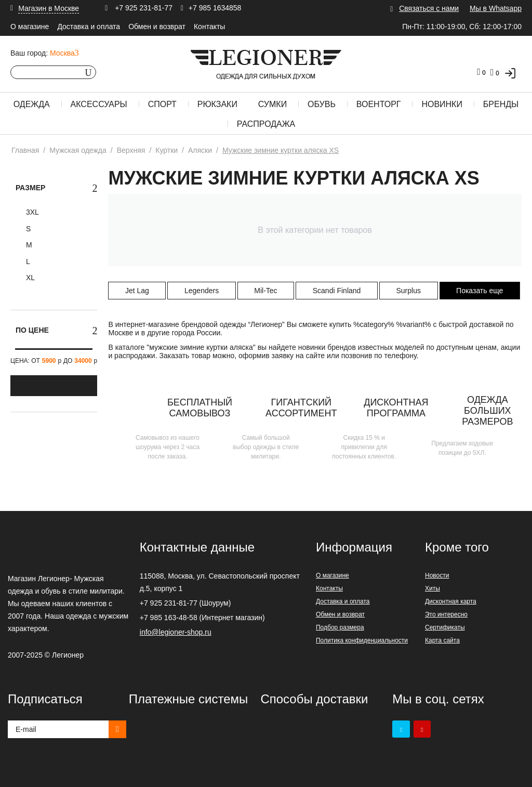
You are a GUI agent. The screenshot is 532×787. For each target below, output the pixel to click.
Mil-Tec (265, 291)
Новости (437, 575)
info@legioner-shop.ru (176, 632)
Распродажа (266, 124)
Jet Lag (137, 291)
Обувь (322, 104)
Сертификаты (445, 627)
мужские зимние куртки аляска (201, 347)
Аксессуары (99, 104)
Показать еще (480, 291)
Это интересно (446, 614)
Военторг (379, 104)
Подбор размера (340, 627)
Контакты (209, 27)
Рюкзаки (217, 104)
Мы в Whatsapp (496, 8)
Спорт (162, 104)
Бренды (501, 104)
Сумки (272, 104)
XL (29, 278)
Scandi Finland (337, 291)
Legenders (202, 291)
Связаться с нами (429, 8)
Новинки (442, 104)
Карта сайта (442, 640)
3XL (31, 212)
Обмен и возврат (157, 27)
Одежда (32, 104)
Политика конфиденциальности (362, 640)
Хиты (433, 588)
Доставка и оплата (89, 27)
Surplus (408, 291)
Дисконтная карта (451, 601)
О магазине (30, 27)
